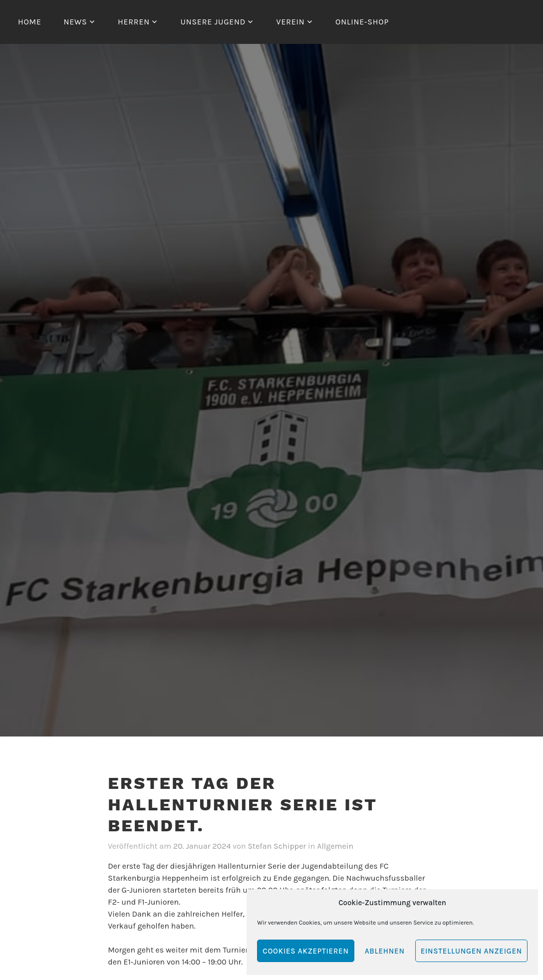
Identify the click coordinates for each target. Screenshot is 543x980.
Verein (291, 22)
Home (30, 22)
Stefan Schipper (277, 846)
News (75, 22)
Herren (134, 22)
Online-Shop (362, 22)
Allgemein (335, 846)
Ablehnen (385, 951)
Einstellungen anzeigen (471, 951)
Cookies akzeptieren (305, 951)
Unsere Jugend (213, 22)
